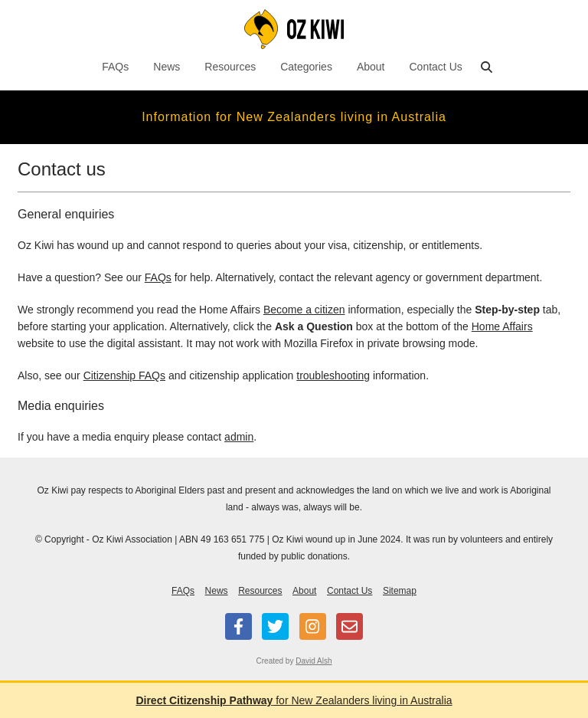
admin (239, 437)
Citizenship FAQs (124, 375)
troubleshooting (333, 375)
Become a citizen (304, 310)
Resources (230, 67)
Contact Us (436, 67)
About (371, 67)
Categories (306, 67)
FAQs (115, 67)
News (167, 67)
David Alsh (314, 661)
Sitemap (400, 591)
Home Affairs (502, 326)
